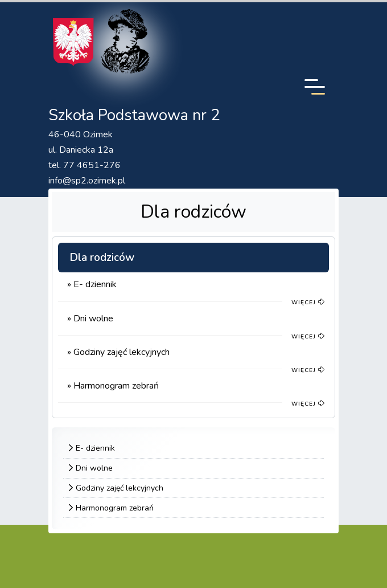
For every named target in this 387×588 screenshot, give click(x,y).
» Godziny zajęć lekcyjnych (118, 352)
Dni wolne (94, 468)
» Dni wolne (90, 318)
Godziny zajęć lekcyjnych (120, 488)
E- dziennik (95, 448)
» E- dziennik (92, 284)
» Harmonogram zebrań (113, 386)
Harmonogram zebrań (115, 508)
